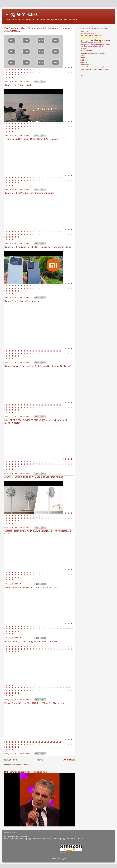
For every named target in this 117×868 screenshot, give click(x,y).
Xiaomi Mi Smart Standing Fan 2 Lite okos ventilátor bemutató (34, 477)
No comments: (26, 81)
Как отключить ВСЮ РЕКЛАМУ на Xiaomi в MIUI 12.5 (31, 588)
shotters (101, 69)
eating (100, 67)
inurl (109, 67)
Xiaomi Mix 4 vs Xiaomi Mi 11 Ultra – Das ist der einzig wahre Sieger (38, 247)
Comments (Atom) (21, 765)
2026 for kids (85, 31)
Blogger (63, 859)
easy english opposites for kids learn (94, 53)
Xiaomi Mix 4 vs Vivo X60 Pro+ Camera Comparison (30, 193)
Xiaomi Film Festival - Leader (19, 85)
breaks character (91, 69)
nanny (83, 55)
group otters (85, 65)
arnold (106, 69)
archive (83, 48)
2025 (82, 60)
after (96, 67)
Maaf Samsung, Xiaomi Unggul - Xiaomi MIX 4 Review (31, 642)
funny (82, 69)
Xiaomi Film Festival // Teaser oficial (22, 301)
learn (105, 67)
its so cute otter (86, 51)
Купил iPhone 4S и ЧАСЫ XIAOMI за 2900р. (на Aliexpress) (34, 703)
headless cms (89, 67)
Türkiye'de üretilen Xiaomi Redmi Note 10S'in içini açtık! (32, 139)
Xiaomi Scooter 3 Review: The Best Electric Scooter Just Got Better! (38, 366)
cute (82, 67)
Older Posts (69, 760)
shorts (83, 58)
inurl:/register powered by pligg (15, 836)
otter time (84, 62)
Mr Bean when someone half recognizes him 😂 (26, 772)
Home (40, 760)
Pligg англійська (22, 14)
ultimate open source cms (90, 33)
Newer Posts (11, 760)
